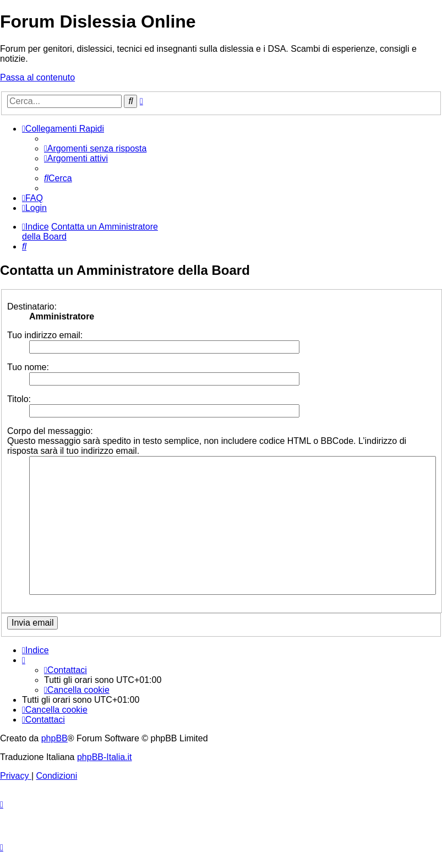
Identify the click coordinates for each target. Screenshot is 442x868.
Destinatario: (32, 306)
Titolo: (19, 399)
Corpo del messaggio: (50, 431)
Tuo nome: (28, 367)
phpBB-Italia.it (105, 757)
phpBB (54, 738)
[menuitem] (95, 148)
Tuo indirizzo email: (45, 335)
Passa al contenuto (37, 77)
